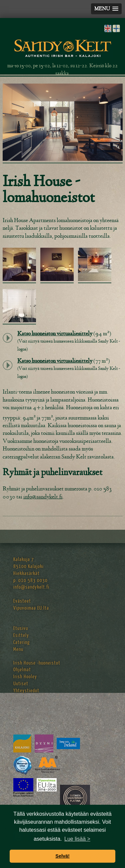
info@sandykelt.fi (43, 497)
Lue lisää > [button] (77, 839)
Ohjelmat (22, 670)
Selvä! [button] (62, 856)
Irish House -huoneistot (37, 663)
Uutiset (21, 684)
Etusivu (21, 628)
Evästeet (22, 601)
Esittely (21, 635)
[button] (106, 9)
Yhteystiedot (26, 691)
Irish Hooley (25, 677)
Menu (18, 649)
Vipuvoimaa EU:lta (31, 608)
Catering (21, 642)
